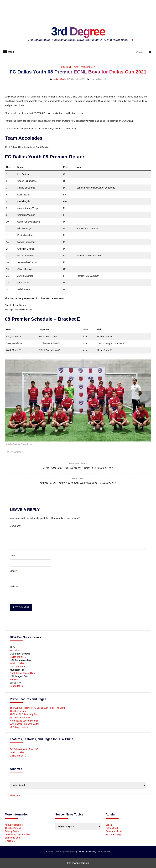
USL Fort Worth (18, 667)
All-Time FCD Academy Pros (24, 714)
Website (14, 587)
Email (13, 571)
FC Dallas (15, 650)
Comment (16, 526)
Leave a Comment (98, 79)
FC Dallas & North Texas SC (24, 749)
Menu (10, 52)
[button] (137, 90)
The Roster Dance (19, 711)
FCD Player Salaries (20, 718)
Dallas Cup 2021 (14, 452)
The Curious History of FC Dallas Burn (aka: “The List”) (37, 708)
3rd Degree (78, 31)
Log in (109, 825)
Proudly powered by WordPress (61, 851)
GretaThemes (103, 851)
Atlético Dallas (17, 663)
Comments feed (114, 831)
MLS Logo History (19, 727)
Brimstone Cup (12, 838)
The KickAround (13, 828)
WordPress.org (113, 834)
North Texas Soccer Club (22, 673)
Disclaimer (10, 841)
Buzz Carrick (61, 79)
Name (14, 555)
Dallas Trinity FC (18, 657)
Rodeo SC (15, 679)
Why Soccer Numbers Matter (24, 724)
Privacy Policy (12, 831)
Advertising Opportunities (17, 834)
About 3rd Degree (14, 825)
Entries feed (112, 828)
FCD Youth (67, 67)
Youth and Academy (84, 67)
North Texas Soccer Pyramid (24, 721)
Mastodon (15, 795)
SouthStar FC (17, 686)
